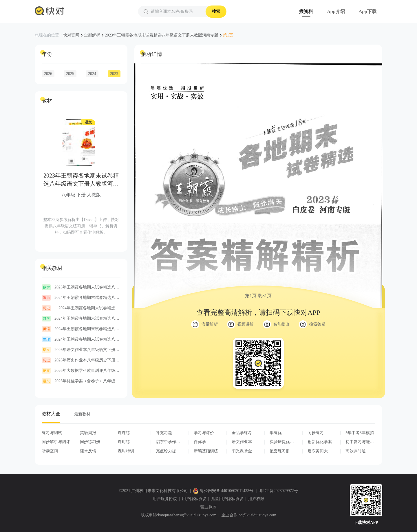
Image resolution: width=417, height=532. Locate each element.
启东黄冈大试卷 (320, 451)
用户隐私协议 (194, 499)
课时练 (124, 442)
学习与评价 (204, 433)
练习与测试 (52, 433)
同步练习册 (90, 442)
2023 (114, 74)
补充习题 (164, 433)
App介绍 (336, 11)
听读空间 (50, 451)
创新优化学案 (320, 442)
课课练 (124, 433)
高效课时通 (356, 451)
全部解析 (92, 35)
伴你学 (200, 442)
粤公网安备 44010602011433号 (224, 491)
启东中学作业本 (168, 442)
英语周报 (88, 433)
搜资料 (306, 11)
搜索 (216, 11)
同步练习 (316, 433)
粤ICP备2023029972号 (279, 491)
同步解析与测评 (56, 442)
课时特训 (126, 451)
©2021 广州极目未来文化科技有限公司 (153, 491)
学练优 (276, 433)
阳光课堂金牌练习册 (244, 451)
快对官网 (71, 35)
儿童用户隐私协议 (227, 499)
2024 (92, 74)
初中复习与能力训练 (360, 442)
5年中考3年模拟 (360, 433)
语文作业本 (242, 442)
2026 (48, 74)
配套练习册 (280, 451)
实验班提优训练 (282, 442)
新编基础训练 (206, 451)
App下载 (368, 11)
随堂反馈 (88, 451)
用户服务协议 (165, 499)
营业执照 (209, 507)
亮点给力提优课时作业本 (168, 451)
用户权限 (256, 499)
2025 (70, 74)
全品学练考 (242, 433)
